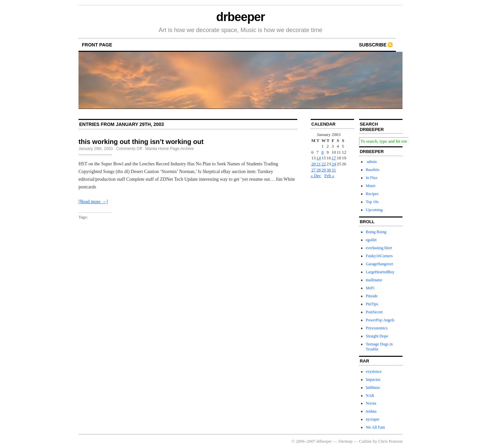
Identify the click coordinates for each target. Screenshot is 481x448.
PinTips (372, 304)
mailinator (374, 280)
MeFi (370, 288)
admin (371, 162)
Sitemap (346, 441)
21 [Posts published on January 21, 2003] (318, 164)
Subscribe (373, 45)
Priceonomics (377, 328)
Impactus (373, 380)
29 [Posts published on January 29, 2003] (324, 170)
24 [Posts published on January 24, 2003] (334, 164)
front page (97, 45)
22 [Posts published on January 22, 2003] (324, 164)
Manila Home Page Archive (170, 149)
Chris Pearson (390, 441)
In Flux (372, 178)
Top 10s (372, 202)
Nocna (371, 403)
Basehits (373, 170)
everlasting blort (379, 248)
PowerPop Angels (380, 320)
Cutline (365, 441)
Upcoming (374, 210)
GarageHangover (379, 264)
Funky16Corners (379, 256)
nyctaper (373, 419)
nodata (371, 411)
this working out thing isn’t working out (141, 142)
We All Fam (375, 427)
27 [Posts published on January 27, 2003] (313, 170)
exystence (374, 371)
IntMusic (373, 388)
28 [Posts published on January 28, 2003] (318, 170)
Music (371, 186)
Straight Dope (377, 336)
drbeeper (240, 17)
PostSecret (374, 312)
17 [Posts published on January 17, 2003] (334, 158)
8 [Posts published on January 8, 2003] (323, 152)
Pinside (372, 296)
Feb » (329, 176)
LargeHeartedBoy (380, 272)
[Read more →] (93, 202)
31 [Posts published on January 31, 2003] (334, 170)
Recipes (372, 194)
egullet (371, 240)
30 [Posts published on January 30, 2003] (329, 170)
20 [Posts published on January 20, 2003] (313, 164)
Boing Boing (376, 232)
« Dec (316, 176)
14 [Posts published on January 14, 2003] (318, 158)
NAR (370, 396)
